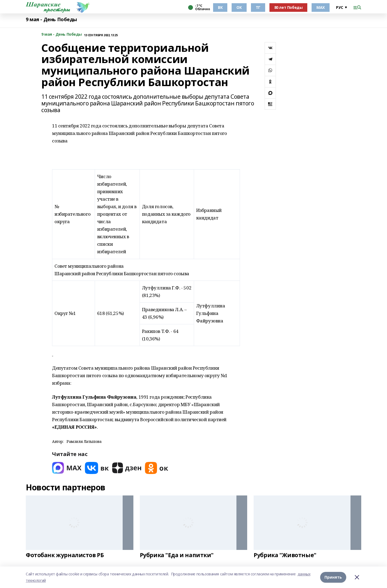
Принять (333, 577)
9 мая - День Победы (51, 19)
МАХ (321, 7)
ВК (220, 7)
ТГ (258, 7)
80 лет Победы (289, 7)
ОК (239, 7)
